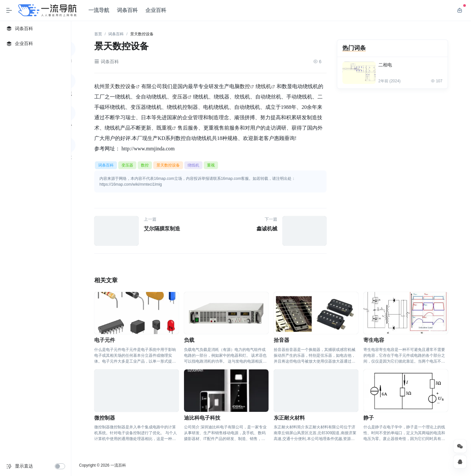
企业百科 (156, 10)
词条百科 (127, 10)
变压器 (180, 97)
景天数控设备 (120, 86)
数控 (245, 86)
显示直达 (24, 466)
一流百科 (118, 465)
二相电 (385, 65)
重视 (167, 128)
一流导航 (99, 10)
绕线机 (263, 86)
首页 (98, 34)
